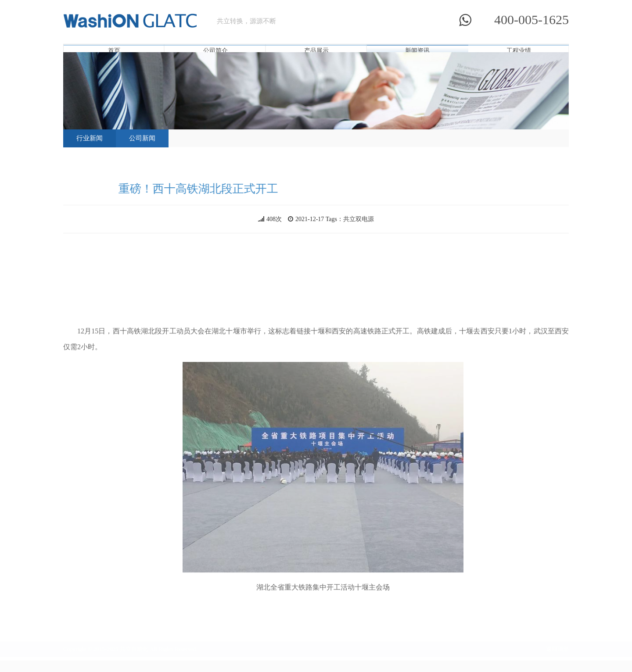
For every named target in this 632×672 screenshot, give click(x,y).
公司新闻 (142, 138)
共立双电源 (359, 219)
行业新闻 (90, 138)
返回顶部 (557, 646)
